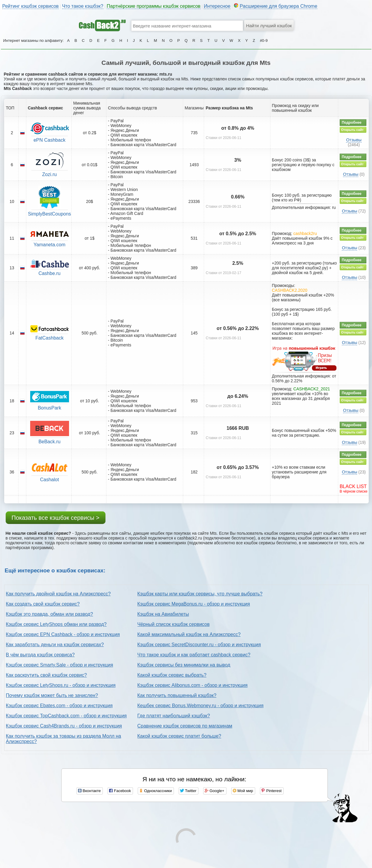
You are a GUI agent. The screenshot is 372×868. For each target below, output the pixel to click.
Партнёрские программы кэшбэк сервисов (154, 6)
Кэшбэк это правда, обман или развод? (50, 614)
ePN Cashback (49, 140)
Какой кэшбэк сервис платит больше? (179, 736)
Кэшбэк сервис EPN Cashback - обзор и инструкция (63, 634)
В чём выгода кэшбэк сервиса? (40, 655)
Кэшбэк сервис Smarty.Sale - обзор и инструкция (60, 665)
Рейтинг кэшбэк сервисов (31, 6)
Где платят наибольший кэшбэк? (174, 716)
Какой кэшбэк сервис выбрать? (172, 675)
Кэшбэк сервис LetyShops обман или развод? (56, 624)
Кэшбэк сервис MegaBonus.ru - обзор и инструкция (194, 604)
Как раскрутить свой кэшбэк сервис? (46, 675)
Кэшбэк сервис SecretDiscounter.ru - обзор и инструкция (199, 645)
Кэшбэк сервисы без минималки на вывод (184, 665)
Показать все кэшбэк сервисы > (56, 518)
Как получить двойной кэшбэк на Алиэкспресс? (58, 594)
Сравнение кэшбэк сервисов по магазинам (185, 726)
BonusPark (49, 408)
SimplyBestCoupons (50, 214)
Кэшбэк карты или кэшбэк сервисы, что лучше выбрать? (200, 594)
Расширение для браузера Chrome (278, 6)
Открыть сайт (352, 130)
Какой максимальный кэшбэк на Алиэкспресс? (189, 634)
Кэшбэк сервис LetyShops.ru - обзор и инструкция (61, 685)
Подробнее (352, 123)
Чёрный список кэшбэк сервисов (174, 624)
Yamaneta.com (49, 245)
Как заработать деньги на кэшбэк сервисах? (55, 645)
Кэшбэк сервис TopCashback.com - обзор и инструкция (66, 716)
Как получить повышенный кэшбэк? (177, 695)
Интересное (217, 6)
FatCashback (49, 338)
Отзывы (354, 140)
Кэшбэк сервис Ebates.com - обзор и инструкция (59, 706)
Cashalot (49, 480)
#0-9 (264, 41)
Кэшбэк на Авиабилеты (163, 614)
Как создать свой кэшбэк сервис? (43, 604)
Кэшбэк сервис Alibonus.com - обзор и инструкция (193, 685)
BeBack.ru (50, 442)
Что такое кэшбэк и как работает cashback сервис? (194, 655)
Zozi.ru (49, 174)
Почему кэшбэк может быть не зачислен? (52, 695)
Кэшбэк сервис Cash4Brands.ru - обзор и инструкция (64, 726)
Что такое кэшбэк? (83, 6)
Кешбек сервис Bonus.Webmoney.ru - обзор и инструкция (200, 706)
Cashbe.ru (50, 273)
